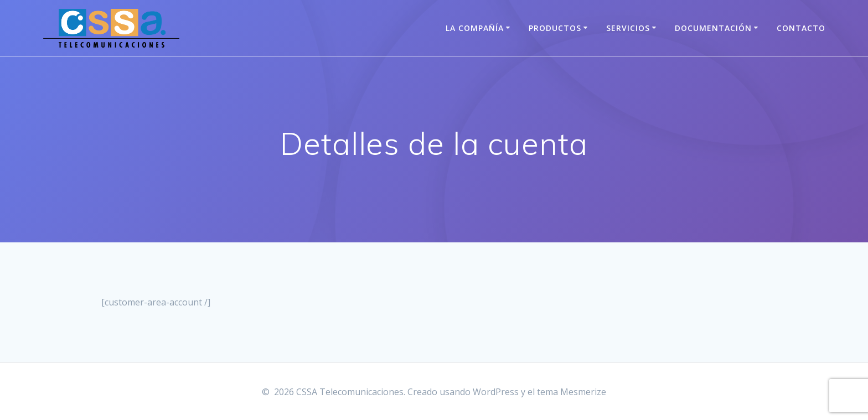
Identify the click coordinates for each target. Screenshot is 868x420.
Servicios (628, 28)
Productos (555, 28)
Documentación (713, 28)
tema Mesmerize (572, 392)
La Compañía (475, 28)
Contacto (801, 28)
